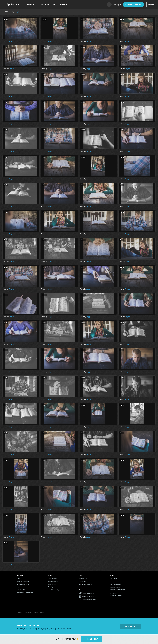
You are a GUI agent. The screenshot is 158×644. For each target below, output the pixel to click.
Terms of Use (83, 578)
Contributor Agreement (86, 584)
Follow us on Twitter (88, 593)
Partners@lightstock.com (118, 590)
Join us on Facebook (88, 596)
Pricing (117, 5)
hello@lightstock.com (117, 595)
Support (19, 587)
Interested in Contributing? (25, 593)
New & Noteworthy (53, 590)
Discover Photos (53, 578)
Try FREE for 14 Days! (133, 5)
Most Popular (52, 584)
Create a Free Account (23, 581)
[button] (28, 4)
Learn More (131, 626)
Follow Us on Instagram (89, 600)
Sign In (151, 5)
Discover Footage (53, 581)
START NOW (92, 639)
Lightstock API (21, 590)
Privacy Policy (83, 581)
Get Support (114, 578)
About (18, 578)
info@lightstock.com (116, 584)
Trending (50, 587)
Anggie (17, 12)
